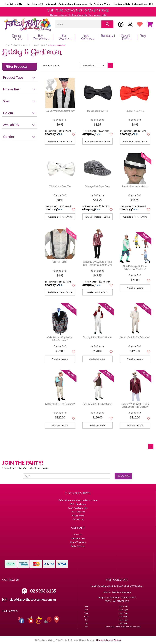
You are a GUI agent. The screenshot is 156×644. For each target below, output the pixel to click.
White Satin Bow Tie (60, 186)
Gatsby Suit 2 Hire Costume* (60, 404)
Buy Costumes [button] (66, 37)
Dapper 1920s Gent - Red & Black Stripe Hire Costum (135, 405)
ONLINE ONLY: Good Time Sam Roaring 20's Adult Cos (97, 263)
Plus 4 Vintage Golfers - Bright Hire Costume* (135, 268)
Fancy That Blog (78, 542)
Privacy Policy (78, 515)
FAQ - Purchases (78, 504)
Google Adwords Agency (109, 640)
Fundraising (78, 519)
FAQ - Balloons (78, 512)
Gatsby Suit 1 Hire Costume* (97, 404)
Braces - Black (60, 262)
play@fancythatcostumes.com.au (33, 599)
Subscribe (123, 476)
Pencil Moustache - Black (135, 186)
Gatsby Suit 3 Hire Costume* (135, 337)
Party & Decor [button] (127, 37)
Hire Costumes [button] (88, 37)
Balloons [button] (108, 36)
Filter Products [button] (16, 66)
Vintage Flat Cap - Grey (97, 186)
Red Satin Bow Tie (135, 111)
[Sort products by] (93, 65)
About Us (78, 535)
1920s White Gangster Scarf (60, 111)
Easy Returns (35, 4)
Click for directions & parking (117, 592)
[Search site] (107, 24)
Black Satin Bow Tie (97, 111)
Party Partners (78, 546)
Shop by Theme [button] (18, 37)
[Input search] (78, 24)
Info (61, 134)
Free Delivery (13, 4)
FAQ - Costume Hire (78, 508)
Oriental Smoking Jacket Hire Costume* (60, 339)
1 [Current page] (110, 65)
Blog (143, 36)
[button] (74, 134)
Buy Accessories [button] (42, 37)
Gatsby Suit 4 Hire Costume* (97, 337)
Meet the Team (78, 538)
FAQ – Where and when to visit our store (78, 500)
